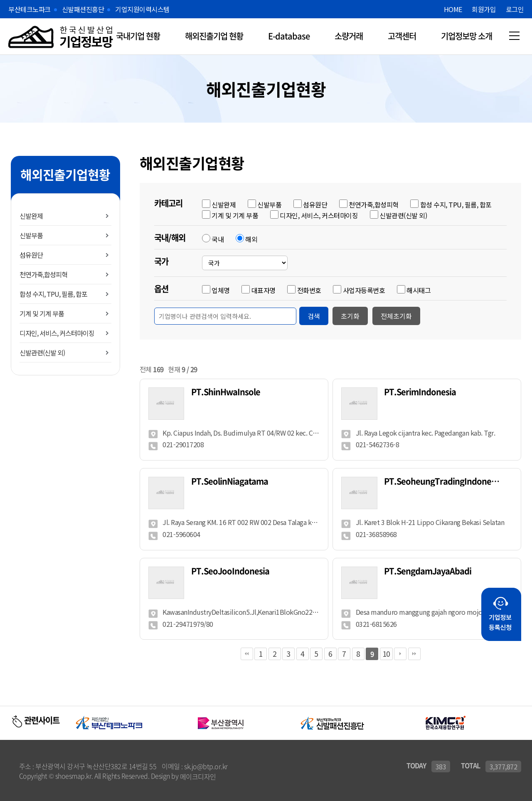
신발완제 (31, 216)
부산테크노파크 (30, 9)
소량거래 (349, 36)
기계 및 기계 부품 (42, 313)
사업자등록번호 (364, 290)
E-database (289, 36)
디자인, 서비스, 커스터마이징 (57, 333)
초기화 (350, 316)
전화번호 (309, 290)
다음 (400, 653)
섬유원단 (31, 255)
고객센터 (402, 36)
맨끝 (414, 653)
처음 (247, 653)
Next (527, 722)
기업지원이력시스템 (142, 9)
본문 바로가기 (0, 0)
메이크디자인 (198, 776)
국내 (218, 239)
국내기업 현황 (138, 36)
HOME (453, 9)
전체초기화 (396, 316)
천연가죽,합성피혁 (43, 274)
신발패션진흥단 (83, 9)
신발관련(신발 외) (42, 352)
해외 (251, 239)
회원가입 (484, 9)
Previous (67, 722)
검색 (314, 316)
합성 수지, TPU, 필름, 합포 (53, 294)
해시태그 (419, 290)
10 (386, 653)
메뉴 (514, 36)
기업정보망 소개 (467, 36)
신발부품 (31, 235)
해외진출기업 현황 (214, 36)
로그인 (515, 9)
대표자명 (264, 290)
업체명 (221, 290)
